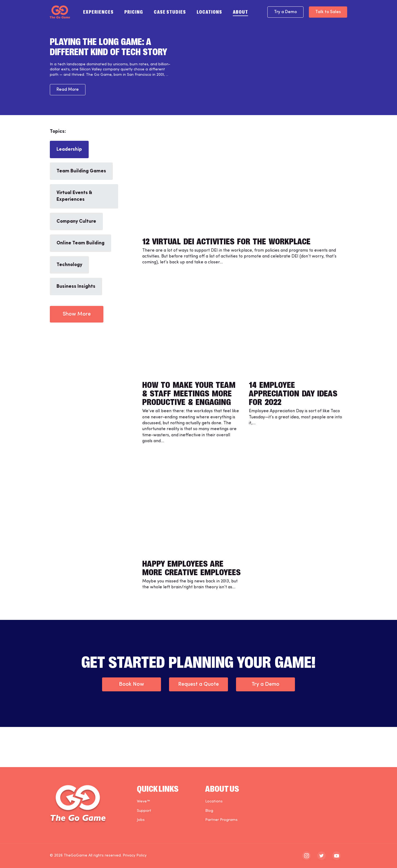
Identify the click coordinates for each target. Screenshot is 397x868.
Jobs (141, 820)
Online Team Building (80, 243)
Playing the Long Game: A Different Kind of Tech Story (108, 46)
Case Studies (170, 12)
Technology (69, 265)
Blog (209, 811)
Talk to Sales (328, 12)
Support (144, 811)
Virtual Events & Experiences (74, 196)
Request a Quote (198, 684)
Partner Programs (221, 820)
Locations (209, 12)
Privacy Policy (135, 856)
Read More (68, 90)
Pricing (134, 12)
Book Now (132, 684)
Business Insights (76, 287)
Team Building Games (81, 171)
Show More (77, 314)
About (240, 12)
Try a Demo (285, 12)
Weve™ (143, 801)
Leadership (69, 149)
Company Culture (76, 221)
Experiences (98, 12)
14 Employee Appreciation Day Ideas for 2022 (293, 393)
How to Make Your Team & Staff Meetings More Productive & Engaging (189, 393)
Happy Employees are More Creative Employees (191, 567)
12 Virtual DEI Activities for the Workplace (226, 241)
